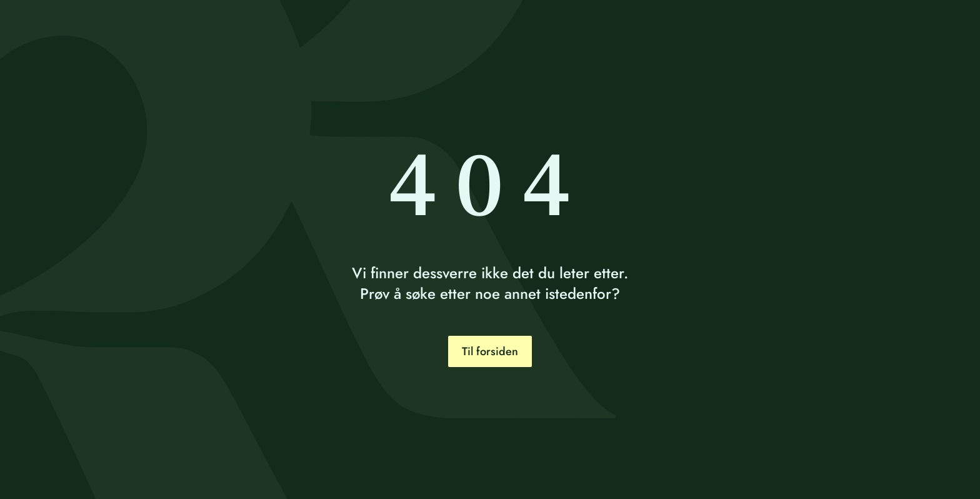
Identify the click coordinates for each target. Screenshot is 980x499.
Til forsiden (490, 351)
